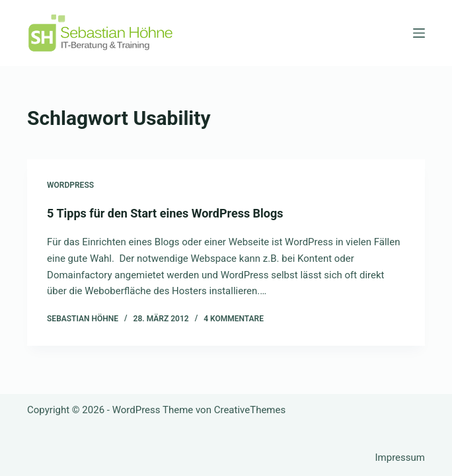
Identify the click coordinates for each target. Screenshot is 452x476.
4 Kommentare (234, 319)
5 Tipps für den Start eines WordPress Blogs (165, 213)
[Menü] (419, 33)
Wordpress (70, 185)
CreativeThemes (250, 410)
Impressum (399, 457)
